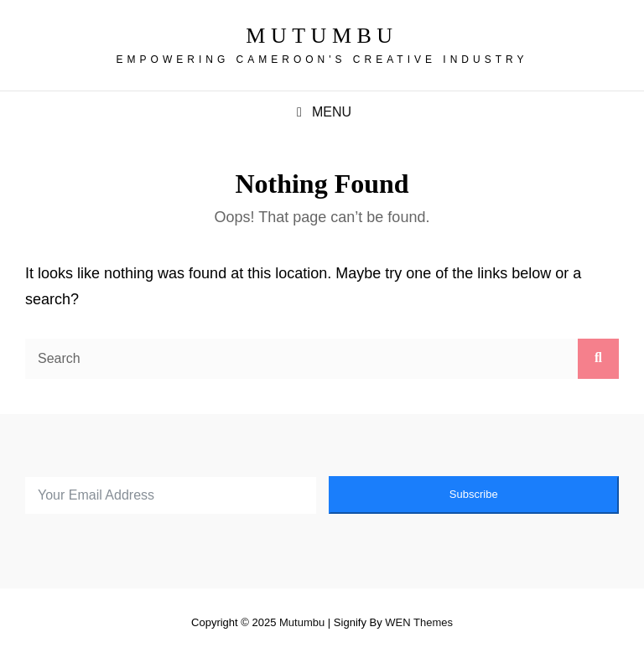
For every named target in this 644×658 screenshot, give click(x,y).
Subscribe (474, 494)
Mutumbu (322, 36)
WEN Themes (419, 622)
